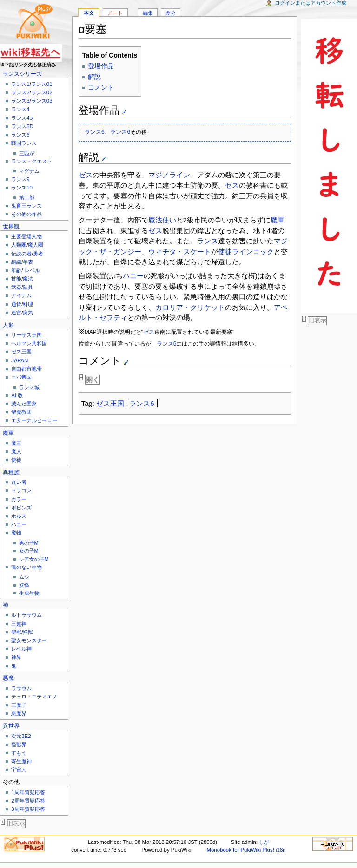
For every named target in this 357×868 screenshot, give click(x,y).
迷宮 (16, 313)
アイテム (21, 295)
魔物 (16, 533)
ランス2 (20, 92)
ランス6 (20, 135)
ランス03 (42, 101)
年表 (28, 262)
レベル (32, 270)
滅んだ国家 (24, 404)
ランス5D (22, 126)
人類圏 (19, 245)
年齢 (16, 270)
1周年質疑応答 (28, 792)
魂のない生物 (26, 567)
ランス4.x (22, 118)
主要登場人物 (26, 236)
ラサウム (21, 688)
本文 (89, 13)
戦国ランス (24, 143)
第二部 (27, 197)
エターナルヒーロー (34, 420)
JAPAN (20, 360)
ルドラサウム (26, 615)
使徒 (16, 460)
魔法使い (162, 220)
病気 (28, 313)
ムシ (24, 577)
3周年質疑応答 (28, 809)
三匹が (27, 153)
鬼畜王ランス (26, 206)
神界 (16, 657)
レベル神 (21, 649)
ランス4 (20, 109)
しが (264, 842)
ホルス (19, 516)
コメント (101, 87)
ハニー (19, 524)
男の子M (29, 543)
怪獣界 (19, 744)
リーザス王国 (26, 335)
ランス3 (20, 101)
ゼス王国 (21, 352)
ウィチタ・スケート (180, 251)
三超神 (19, 624)
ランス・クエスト (32, 161)
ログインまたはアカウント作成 (311, 3)
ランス (208, 241)
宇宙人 (19, 770)
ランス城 (29, 387)
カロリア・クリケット (190, 307)
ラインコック (253, 251)
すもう (19, 753)
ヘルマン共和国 (29, 343)
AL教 (17, 395)
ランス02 (42, 92)
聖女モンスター (29, 640)
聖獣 (16, 632)
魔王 (16, 443)
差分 (171, 13)
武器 (16, 287)
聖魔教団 (21, 412)
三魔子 (19, 705)
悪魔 (8, 678)
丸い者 (19, 482)
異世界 (11, 726)
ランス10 (22, 188)
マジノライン (169, 175)
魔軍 (8, 433)
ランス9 (20, 179)
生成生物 (29, 593)
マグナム (29, 171)
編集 (148, 13)
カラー (19, 499)
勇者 (38, 254)
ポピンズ (21, 508)
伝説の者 (21, 254)
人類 (8, 325)
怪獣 (28, 632)
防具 (28, 287)
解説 (94, 77)
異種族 (11, 472)
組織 (16, 262)
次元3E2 (21, 736)
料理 (28, 304)
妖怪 (24, 585)
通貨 (16, 304)
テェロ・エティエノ (34, 697)
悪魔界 (19, 713)
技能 (16, 279)
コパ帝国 (21, 377)
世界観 (11, 227)
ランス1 (20, 84)
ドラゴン (21, 490)
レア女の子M (34, 559)
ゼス (86, 175)
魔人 (16, 451)
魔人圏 (36, 245)
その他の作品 (26, 214)
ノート (115, 13)
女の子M (29, 551)
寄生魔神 (21, 761)
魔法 (28, 279)
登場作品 (101, 66)
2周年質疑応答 (28, 801)
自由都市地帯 (26, 369)
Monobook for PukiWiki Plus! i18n (246, 850)
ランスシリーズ (22, 74)
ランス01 (42, 84)
